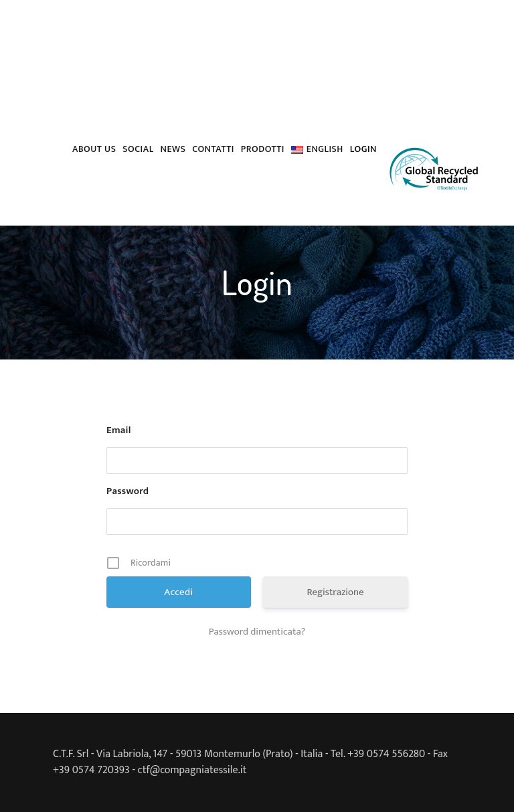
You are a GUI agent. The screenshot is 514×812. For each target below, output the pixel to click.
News (173, 149)
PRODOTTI (263, 149)
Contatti (213, 149)
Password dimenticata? (257, 632)
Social (138, 149)
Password (127, 491)
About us (94, 149)
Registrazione (335, 592)
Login (363, 149)
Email (119, 430)
